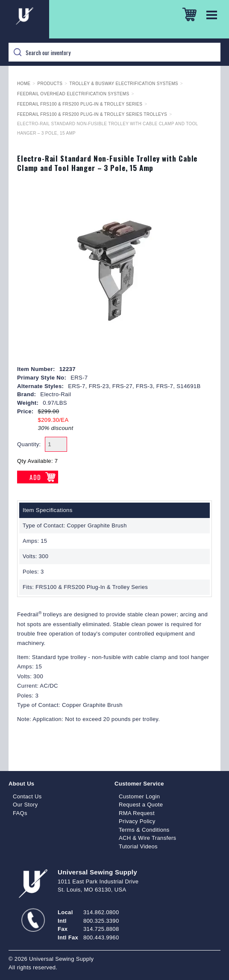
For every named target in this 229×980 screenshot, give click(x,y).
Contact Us (27, 796)
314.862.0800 (101, 912)
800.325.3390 (101, 921)
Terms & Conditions (144, 830)
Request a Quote (141, 805)
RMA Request (137, 813)
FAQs (20, 813)
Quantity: (29, 444)
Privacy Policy (137, 821)
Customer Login (139, 796)
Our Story (25, 805)
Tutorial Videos (138, 846)
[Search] (114, 52)
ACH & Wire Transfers (147, 838)
